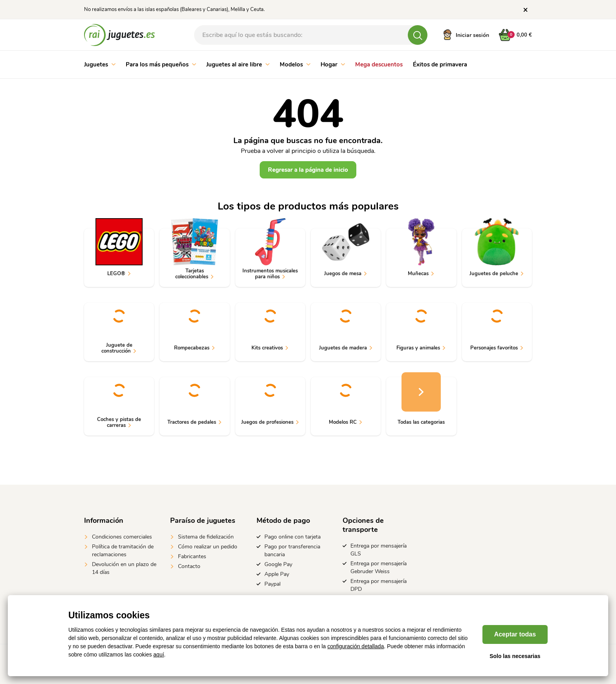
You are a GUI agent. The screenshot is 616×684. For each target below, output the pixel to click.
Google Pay (278, 564)
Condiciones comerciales (122, 537)
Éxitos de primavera (440, 64)
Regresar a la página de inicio (308, 170)
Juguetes (100, 64)
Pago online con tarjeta (292, 537)
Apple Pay (277, 574)
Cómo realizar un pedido (208, 547)
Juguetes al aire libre (238, 64)
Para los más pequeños (161, 64)
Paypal (272, 584)
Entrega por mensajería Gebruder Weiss (379, 567)
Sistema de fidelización (206, 537)
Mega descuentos (379, 64)
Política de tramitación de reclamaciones (123, 551)
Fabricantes (192, 556)
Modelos (295, 64)
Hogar (333, 64)
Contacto (189, 566)
